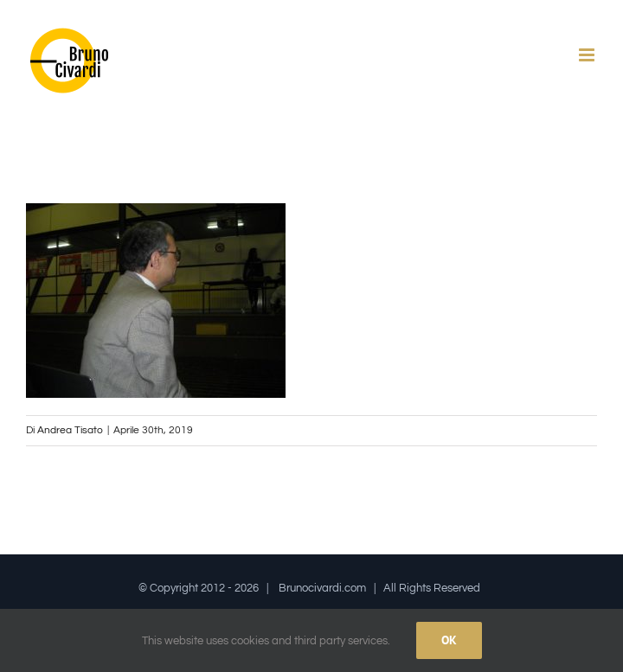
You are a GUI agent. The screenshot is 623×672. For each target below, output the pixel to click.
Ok (449, 640)
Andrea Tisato (70, 430)
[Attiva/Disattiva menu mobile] (588, 55)
